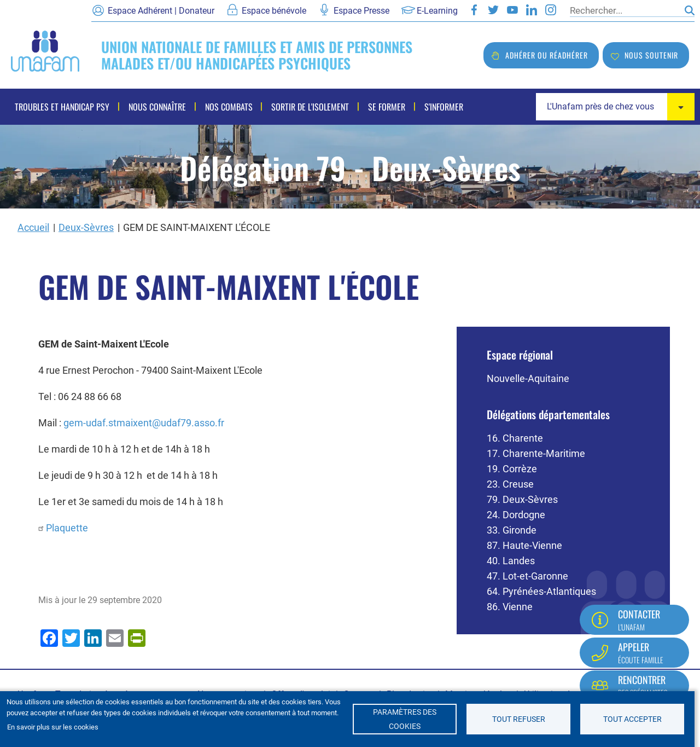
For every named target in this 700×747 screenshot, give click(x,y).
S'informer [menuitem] (436, 107)
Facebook (474, 10)
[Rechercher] (625, 10)
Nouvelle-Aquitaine (528, 378)
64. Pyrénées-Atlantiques (541, 591)
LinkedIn (532, 10)
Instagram (551, 10)
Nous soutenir (651, 55)
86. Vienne (510, 607)
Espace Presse (361, 11)
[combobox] (615, 107)
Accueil (33, 227)
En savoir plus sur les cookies (53, 727)
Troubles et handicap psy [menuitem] (62, 107)
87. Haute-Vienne (524, 545)
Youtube (512, 10)
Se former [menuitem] (381, 107)
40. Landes (511, 561)
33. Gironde (512, 530)
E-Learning (437, 11)
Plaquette (67, 528)
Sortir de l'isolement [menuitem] (306, 107)
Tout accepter (632, 719)
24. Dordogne (516, 515)
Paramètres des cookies (405, 719)
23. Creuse (510, 484)
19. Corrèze (512, 469)
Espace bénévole (274, 11)
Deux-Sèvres (86, 227)
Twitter (493, 10)
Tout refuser (519, 719)
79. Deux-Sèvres (522, 499)
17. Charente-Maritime (536, 453)
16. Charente (515, 438)
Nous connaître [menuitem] (156, 107)
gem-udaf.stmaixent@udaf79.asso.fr (144, 423)
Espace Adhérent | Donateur (161, 11)
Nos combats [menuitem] (226, 107)
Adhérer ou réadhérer (547, 55)
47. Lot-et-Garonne (527, 576)
